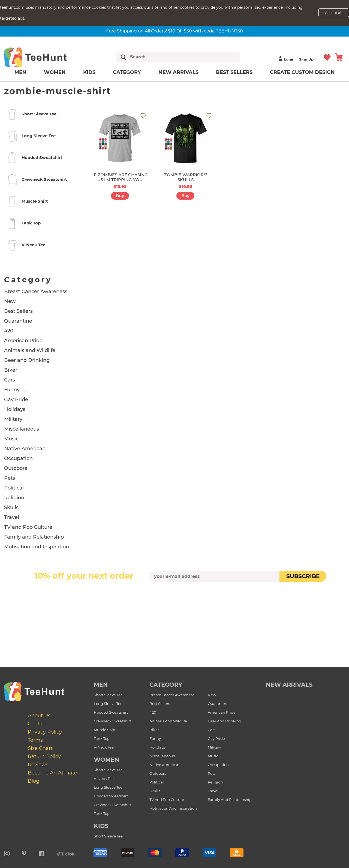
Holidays (15, 409)
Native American (25, 449)
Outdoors (16, 468)
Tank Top (102, 738)
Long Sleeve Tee (108, 704)
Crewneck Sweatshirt (112, 721)
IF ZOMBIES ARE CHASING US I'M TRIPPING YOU (120, 177)
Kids (89, 72)
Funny (12, 390)
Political (14, 488)
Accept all (334, 13)
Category (127, 72)
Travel (12, 517)
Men (20, 72)
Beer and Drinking (27, 360)
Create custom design (302, 72)
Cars (10, 380)
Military (13, 419)
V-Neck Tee (104, 747)
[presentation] (174, 594)
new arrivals (289, 685)
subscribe (303, 576)
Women (55, 72)
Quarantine (18, 321)
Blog (34, 781)
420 (9, 331)
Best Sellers (234, 72)
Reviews (38, 765)
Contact (37, 724)
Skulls (11, 507)
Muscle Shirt (105, 730)
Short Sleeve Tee (108, 695)
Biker (11, 370)
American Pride (23, 341)
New (10, 301)
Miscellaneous (22, 429)
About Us (39, 716)
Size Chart (40, 748)
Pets (10, 478)
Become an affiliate (52, 773)
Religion (14, 498)
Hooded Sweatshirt (111, 712)
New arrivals (178, 72)
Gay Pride (16, 400)
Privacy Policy (45, 732)
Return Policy (44, 756)
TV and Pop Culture (28, 527)
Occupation (18, 458)
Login (286, 59)
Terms (35, 740)
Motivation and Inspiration (37, 547)
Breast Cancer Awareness (36, 292)
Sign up (306, 59)
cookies (99, 7)
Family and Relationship (34, 537)
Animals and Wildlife (30, 350)
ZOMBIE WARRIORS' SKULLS (186, 177)
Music (11, 439)
